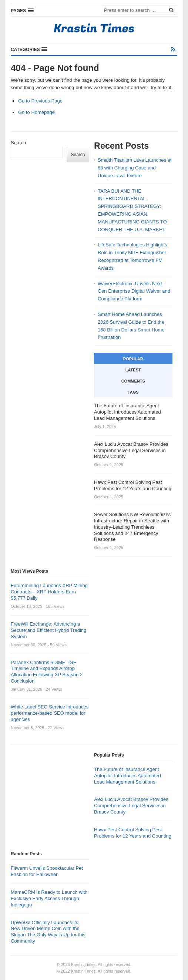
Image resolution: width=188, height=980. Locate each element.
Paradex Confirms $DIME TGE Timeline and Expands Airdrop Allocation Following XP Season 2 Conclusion (47, 672)
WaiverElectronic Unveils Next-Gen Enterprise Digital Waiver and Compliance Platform (134, 291)
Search (18, 143)
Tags (133, 392)
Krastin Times (83, 964)
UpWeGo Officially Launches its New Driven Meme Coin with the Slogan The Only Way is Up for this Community (48, 932)
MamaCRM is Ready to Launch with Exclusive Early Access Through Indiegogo (49, 898)
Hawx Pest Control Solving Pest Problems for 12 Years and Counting (133, 833)
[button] (22, 10)
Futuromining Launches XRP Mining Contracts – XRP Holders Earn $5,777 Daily (49, 592)
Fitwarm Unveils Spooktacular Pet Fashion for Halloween (47, 871)
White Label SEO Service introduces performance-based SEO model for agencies (50, 713)
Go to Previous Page (40, 101)
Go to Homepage (36, 112)
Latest (133, 370)
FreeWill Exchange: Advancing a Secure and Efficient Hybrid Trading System (48, 630)
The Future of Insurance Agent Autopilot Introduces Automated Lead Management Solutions (127, 776)
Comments (133, 381)
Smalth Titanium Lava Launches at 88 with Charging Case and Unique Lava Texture (135, 168)
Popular (133, 359)
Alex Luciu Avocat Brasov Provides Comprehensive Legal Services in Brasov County (131, 806)
